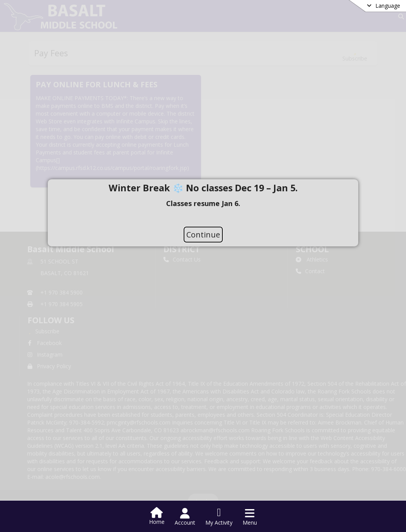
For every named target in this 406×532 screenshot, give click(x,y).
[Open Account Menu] (185, 517)
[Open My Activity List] (219, 517)
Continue (203, 234)
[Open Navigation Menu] (250, 517)
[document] (203, 203)
